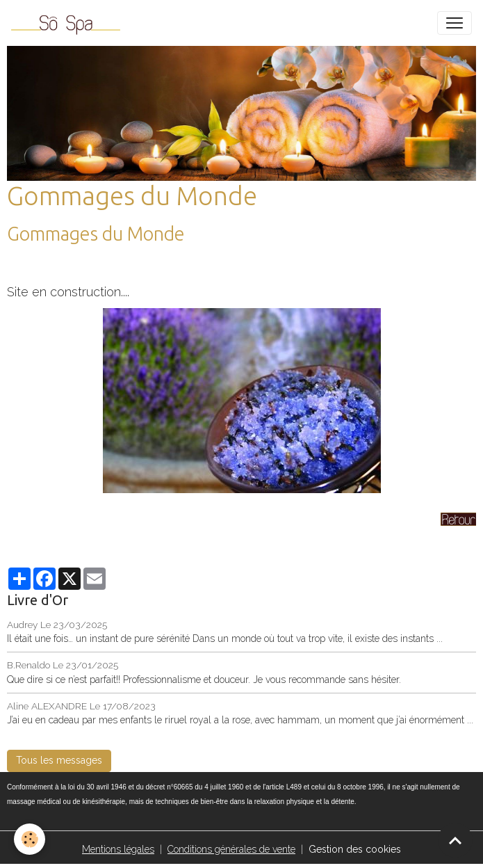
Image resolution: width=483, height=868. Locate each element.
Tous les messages (59, 760)
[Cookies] (30, 839)
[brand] (68, 23)
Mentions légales (118, 849)
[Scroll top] (455, 840)
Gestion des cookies (355, 849)
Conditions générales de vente (231, 849)
